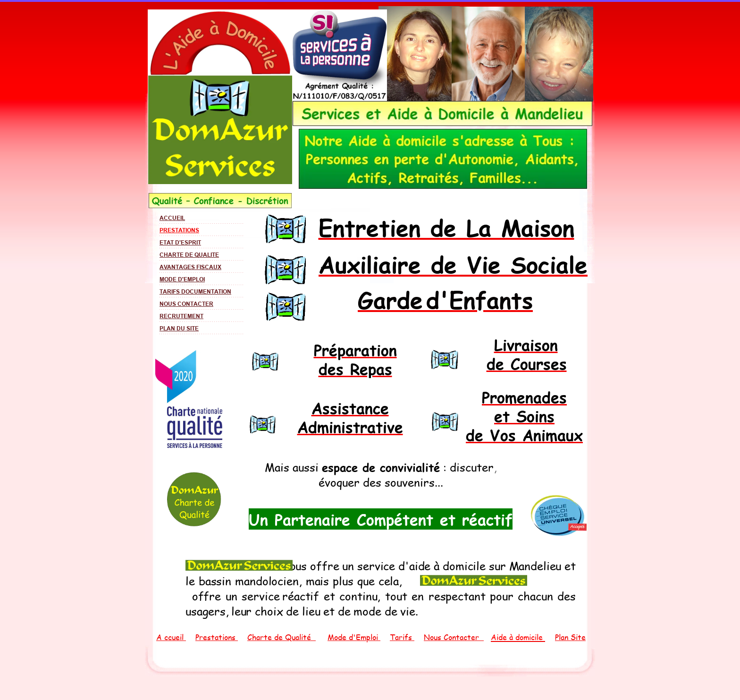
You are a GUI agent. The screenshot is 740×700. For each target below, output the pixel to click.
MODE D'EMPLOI (182, 279)
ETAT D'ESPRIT (180, 242)
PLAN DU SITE (179, 328)
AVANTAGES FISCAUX (190, 267)
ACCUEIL (172, 218)
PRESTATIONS (179, 230)
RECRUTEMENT (181, 316)
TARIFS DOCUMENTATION (195, 291)
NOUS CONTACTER (186, 304)
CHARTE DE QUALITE (189, 255)
